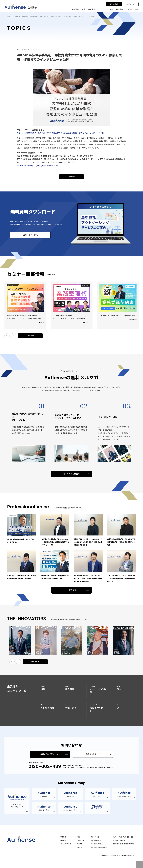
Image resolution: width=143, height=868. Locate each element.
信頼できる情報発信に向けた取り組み (124, 844)
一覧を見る (30, 336)
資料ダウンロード (93, 754)
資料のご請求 (114, 4)
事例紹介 (63, 840)
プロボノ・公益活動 (119, 840)
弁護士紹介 (120, 9)
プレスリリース (34, 49)
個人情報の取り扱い (97, 844)
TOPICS (17, 16)
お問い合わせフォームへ (50, 754)
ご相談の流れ (81, 840)
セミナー (110, 9)
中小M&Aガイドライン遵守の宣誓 (123, 837)
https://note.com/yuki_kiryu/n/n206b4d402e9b (37, 165)
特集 (83, 9)
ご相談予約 (131, 4)
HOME (9, 16)
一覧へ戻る (72, 177)
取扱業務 (63, 837)
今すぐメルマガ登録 (71, 474)
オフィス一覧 (95, 837)
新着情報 (80, 844)
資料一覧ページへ (30, 235)
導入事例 (92, 9)
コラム (101, 9)
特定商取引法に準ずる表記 (99, 847)
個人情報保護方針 (96, 840)
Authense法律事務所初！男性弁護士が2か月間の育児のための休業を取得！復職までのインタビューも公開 (60, 133)
